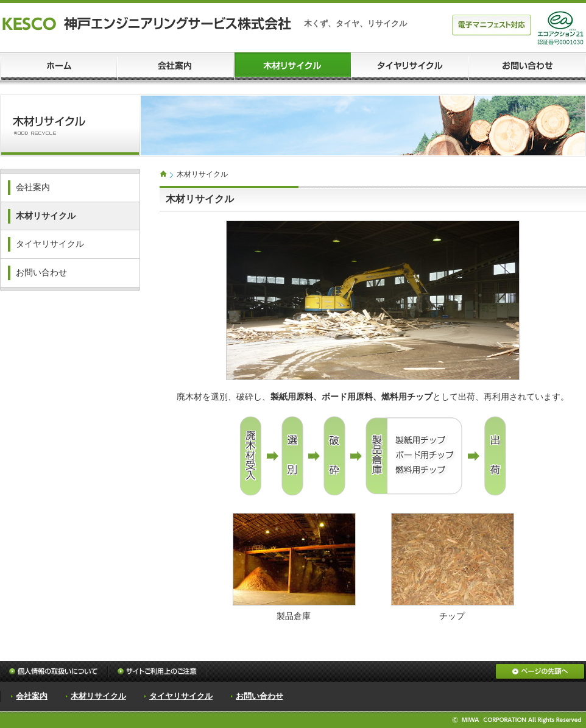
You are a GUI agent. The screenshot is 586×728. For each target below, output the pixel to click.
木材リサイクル (46, 216)
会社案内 (33, 187)
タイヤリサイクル (50, 244)
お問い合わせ (41, 273)
